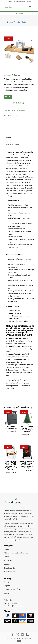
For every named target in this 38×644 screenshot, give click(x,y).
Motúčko (7, 564)
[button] (31, 40)
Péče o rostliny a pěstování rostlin (16, 553)
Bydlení (13, 111)
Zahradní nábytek (10, 572)
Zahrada (7, 549)
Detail (8, 97)
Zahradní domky (9, 568)
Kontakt (7, 593)
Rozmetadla (8, 560)
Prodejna (7, 582)
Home (10, 22)
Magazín (7, 586)
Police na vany (21, 111)
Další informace (14, 144)
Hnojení (7, 557)
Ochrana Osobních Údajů (12, 589)
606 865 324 (11, 2)
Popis (9, 138)
